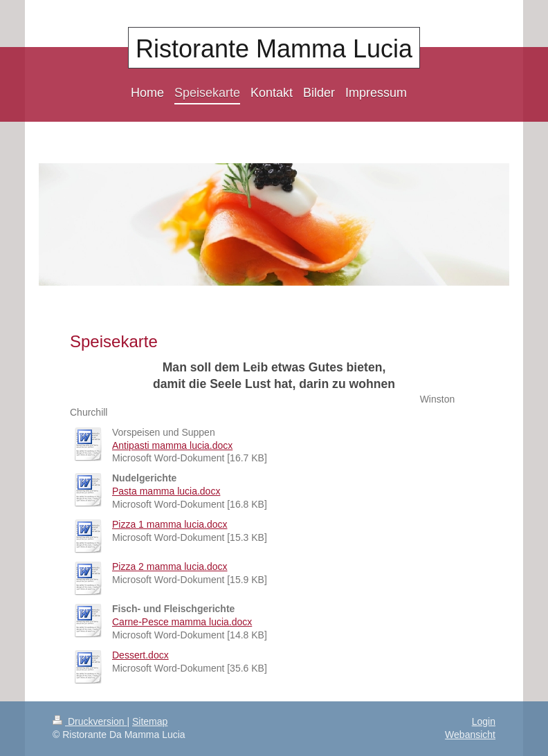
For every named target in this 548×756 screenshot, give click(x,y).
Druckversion (90, 721)
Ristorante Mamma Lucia (274, 49)
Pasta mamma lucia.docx (166, 491)
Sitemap (150, 721)
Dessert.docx (140, 655)
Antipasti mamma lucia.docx (172, 445)
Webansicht (470, 735)
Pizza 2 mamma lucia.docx (170, 566)
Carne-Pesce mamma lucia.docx (182, 622)
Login (484, 721)
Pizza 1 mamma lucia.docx (170, 524)
